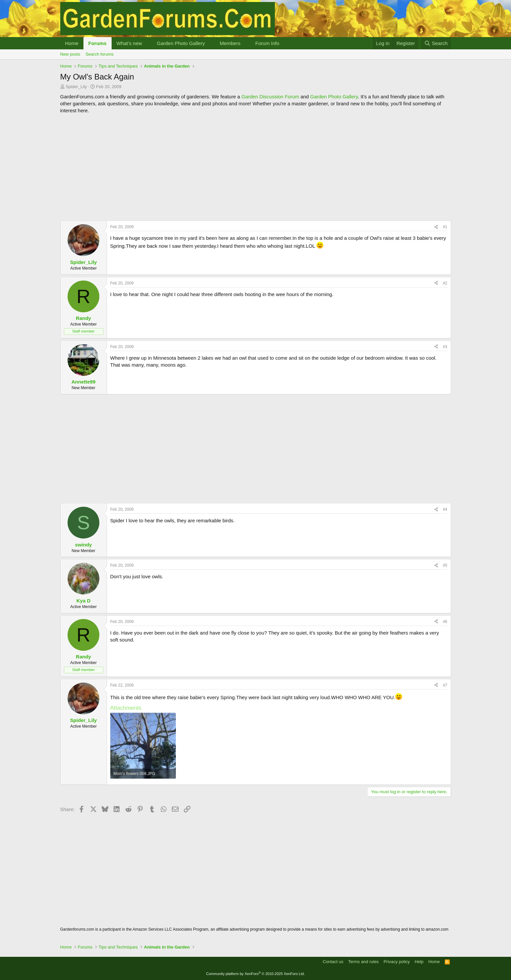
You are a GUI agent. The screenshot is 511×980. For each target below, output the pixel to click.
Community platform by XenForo (256, 974)
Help (419, 962)
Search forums (100, 54)
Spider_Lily (76, 87)
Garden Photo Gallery (181, 43)
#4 (445, 509)
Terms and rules (363, 962)
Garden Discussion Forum (270, 97)
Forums (98, 43)
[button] (147, 43)
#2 (445, 283)
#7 (445, 685)
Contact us (333, 962)
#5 (445, 565)
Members (230, 43)
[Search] (436, 43)
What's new (129, 43)
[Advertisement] (256, 167)
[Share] (436, 227)
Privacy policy (397, 962)
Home (72, 43)
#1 (445, 227)
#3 (445, 347)
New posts (70, 54)
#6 (445, 622)
